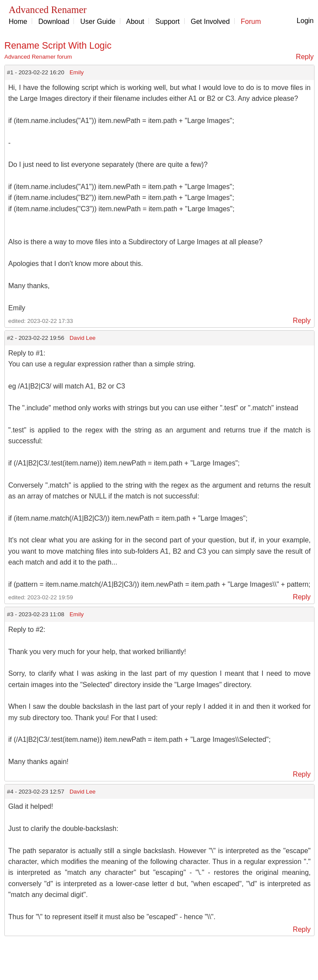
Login (305, 21)
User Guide (98, 22)
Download (54, 22)
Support (168, 22)
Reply (305, 57)
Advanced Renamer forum (38, 57)
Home (18, 22)
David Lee (83, 338)
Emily (77, 72)
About (135, 22)
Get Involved (210, 22)
